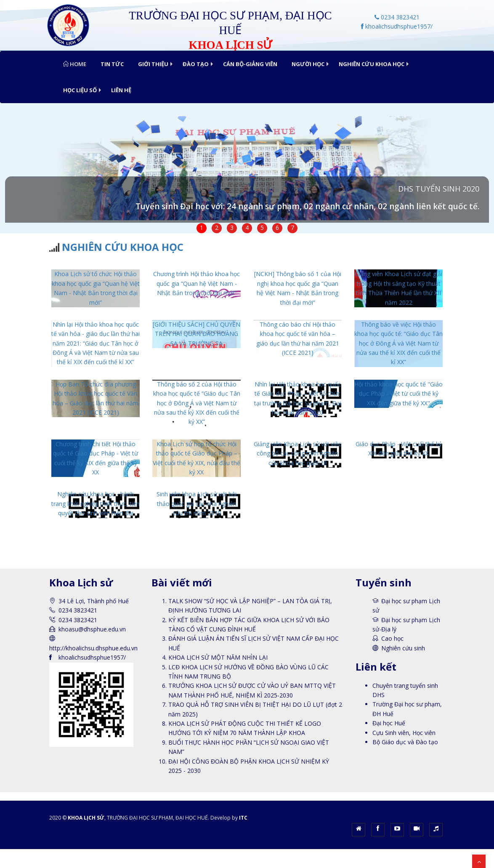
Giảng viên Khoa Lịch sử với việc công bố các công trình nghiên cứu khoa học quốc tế (297, 453)
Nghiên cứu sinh (403, 648)
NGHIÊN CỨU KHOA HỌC (372, 64)
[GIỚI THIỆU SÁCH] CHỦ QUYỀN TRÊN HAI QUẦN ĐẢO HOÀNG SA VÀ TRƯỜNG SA (197, 334)
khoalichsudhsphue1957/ (397, 26)
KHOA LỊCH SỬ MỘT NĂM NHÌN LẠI (218, 657)
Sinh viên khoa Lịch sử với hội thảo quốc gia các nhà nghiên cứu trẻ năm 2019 (197, 503)
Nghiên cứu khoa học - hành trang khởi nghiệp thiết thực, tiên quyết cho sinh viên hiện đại (96, 503)
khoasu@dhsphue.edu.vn (92, 629)
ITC (243, 818)
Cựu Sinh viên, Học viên (404, 733)
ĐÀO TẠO (196, 64)
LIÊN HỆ (121, 90)
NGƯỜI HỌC (308, 64)
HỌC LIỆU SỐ (80, 90)
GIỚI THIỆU (153, 64)
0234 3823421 (397, 17)
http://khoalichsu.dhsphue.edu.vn (93, 648)
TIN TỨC (112, 64)
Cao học (392, 638)
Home (75, 64)
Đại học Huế (389, 723)
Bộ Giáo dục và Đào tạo (405, 742)
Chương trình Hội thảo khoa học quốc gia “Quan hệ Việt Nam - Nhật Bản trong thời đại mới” (197, 283)
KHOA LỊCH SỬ (86, 818)
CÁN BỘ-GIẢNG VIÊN (250, 64)
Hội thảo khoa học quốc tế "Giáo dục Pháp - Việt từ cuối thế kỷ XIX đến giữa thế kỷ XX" (398, 394)
